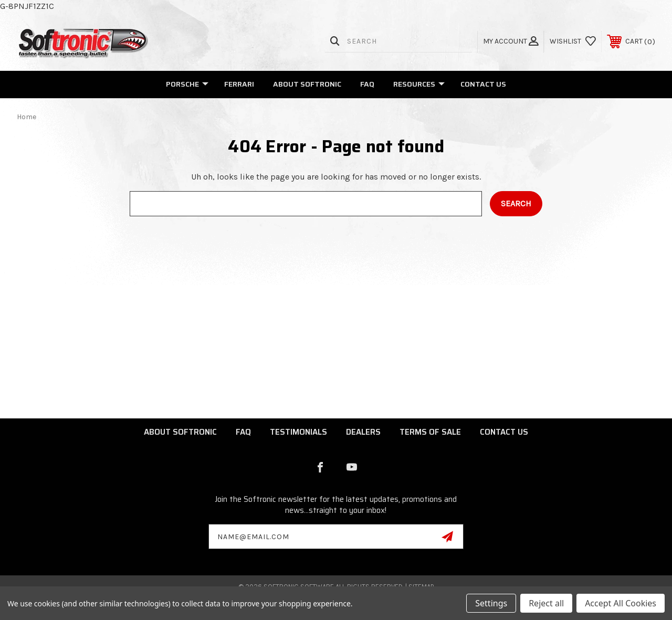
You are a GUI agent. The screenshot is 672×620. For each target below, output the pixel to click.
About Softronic (307, 84)
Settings (491, 603)
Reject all (546, 603)
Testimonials (298, 432)
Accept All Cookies (621, 603)
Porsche (187, 84)
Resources (419, 84)
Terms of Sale (430, 432)
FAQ (367, 84)
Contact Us (483, 84)
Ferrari (239, 84)
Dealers (363, 432)
